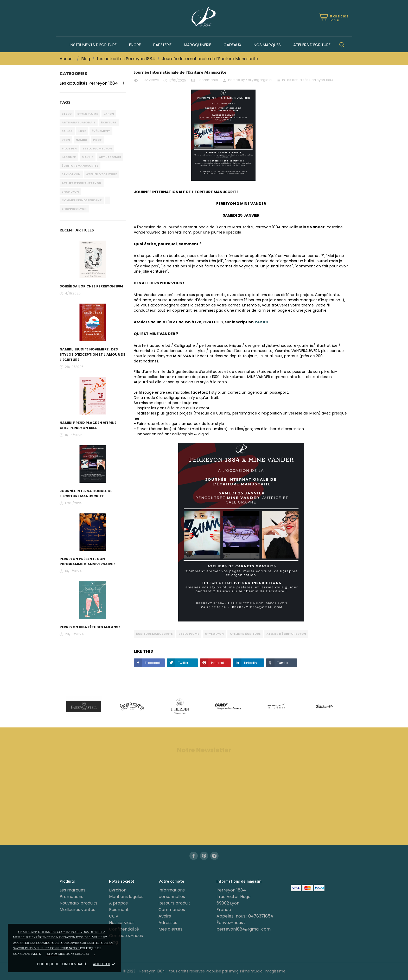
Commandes (172, 910)
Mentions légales (126, 897)
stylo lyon (71, 174)
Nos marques (267, 45)
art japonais (110, 157)
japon (109, 114)
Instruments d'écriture (93, 45)
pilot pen (69, 148)
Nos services (122, 923)
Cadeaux (232, 45)
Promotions (71, 897)
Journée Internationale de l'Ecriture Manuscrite (86, 494)
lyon (66, 140)
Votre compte (171, 882)
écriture (109, 122)
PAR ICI (261, 322)
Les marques (72, 890)
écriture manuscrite (80, 166)
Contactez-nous (126, 936)
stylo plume (88, 114)
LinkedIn (250, 663)
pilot (97, 140)
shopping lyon (74, 209)
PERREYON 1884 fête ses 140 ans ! (90, 627)
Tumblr (282, 663)
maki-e (87, 157)
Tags (65, 103)
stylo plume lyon (97, 148)
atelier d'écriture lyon (81, 183)
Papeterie (162, 45)
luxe (82, 131)
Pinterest (217, 663)
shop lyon (70, 192)
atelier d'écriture (101, 174)
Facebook (152, 663)
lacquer (69, 157)
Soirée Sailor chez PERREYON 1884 (92, 286)
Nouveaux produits (78, 903)
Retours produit (174, 903)
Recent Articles (77, 230)
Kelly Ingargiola (259, 80)
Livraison (118, 890)
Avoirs (165, 916)
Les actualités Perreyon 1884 (310, 80)
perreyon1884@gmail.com (244, 929)
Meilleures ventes (77, 910)
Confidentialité (124, 929)
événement (101, 131)
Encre (135, 45)
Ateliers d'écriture (312, 45)
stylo (67, 114)
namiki (81, 140)
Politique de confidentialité (62, 964)
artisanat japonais (78, 122)
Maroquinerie (197, 45)
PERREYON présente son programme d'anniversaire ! (87, 561)
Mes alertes (170, 929)
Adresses (168, 923)
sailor (67, 131)
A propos (118, 903)
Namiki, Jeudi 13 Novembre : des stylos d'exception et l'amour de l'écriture (92, 354)
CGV (114, 916)
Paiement (119, 910)
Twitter (183, 663)
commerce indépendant (82, 200)
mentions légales (74, 954)
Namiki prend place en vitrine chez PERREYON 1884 (88, 425)
